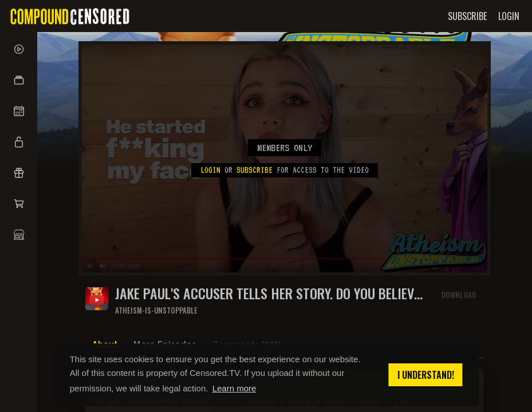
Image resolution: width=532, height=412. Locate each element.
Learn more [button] (235, 388)
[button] (19, 80)
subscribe (255, 170)
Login (210, 170)
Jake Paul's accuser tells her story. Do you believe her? (267, 293)
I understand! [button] (426, 375)
